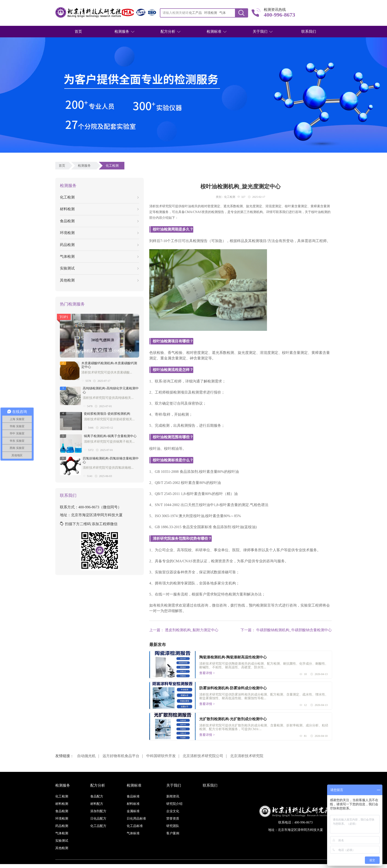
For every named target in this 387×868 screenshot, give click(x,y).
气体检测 (99, 256)
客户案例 (173, 833)
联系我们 (309, 31)
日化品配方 (98, 819)
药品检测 (99, 245)
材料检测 (99, 209)
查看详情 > (207, 673)
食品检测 (99, 221)
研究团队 (173, 826)
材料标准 (133, 804)
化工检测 (113, 166)
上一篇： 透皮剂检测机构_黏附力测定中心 (184, 630)
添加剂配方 (98, 811)
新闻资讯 (173, 796)
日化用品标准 (136, 819)
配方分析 (168, 31)
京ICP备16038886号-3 (220, 866)
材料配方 (97, 804)
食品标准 (133, 796)
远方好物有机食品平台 (121, 756)
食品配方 (97, 796)
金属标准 (133, 811)
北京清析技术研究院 (247, 756)
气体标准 (133, 833)
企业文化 (173, 811)
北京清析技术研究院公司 (203, 756)
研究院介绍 (174, 804)
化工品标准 (135, 826)
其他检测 (99, 280)
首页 (78, 31)
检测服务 (122, 31)
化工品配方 (98, 826)
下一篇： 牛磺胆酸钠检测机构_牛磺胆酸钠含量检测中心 (286, 630)
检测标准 (214, 31)
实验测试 (99, 268)
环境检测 (99, 233)
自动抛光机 (86, 756)
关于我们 (260, 31)
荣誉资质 (173, 819)
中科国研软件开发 (161, 756)
